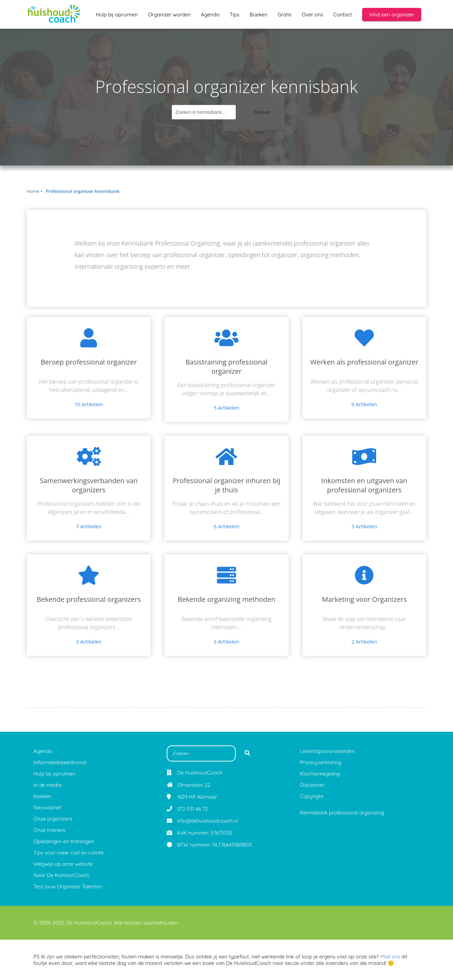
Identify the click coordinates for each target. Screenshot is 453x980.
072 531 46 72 (192, 809)
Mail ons (390, 957)
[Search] (247, 754)
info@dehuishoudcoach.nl (207, 821)
